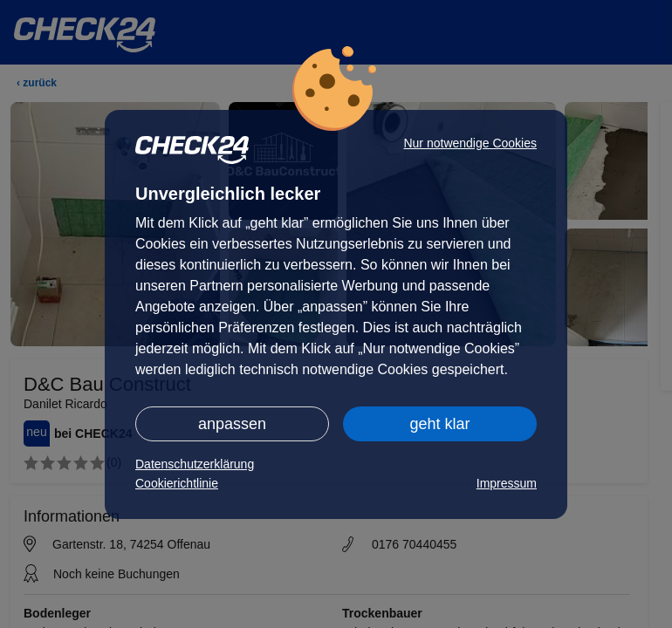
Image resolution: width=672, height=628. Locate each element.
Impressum (507, 483)
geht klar (439, 424)
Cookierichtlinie (177, 483)
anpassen (232, 424)
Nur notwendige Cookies (470, 143)
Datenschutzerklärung (195, 464)
